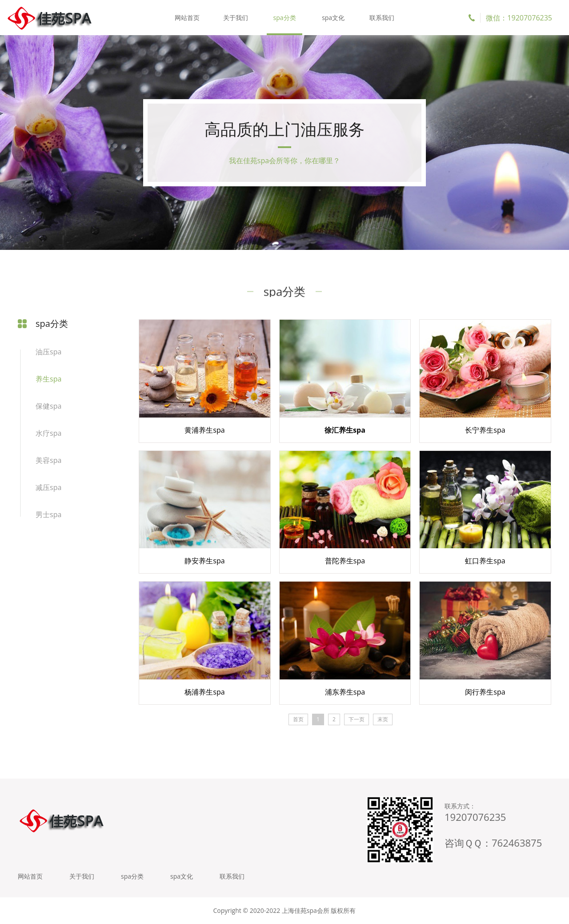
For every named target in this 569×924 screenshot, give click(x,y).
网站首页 (187, 18)
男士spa (48, 514)
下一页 (357, 719)
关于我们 (236, 18)
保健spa (48, 406)
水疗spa (48, 433)
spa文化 (333, 18)
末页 (383, 719)
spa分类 (284, 18)
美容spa (48, 460)
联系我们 (382, 18)
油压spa (48, 352)
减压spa (48, 487)
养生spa (48, 379)
